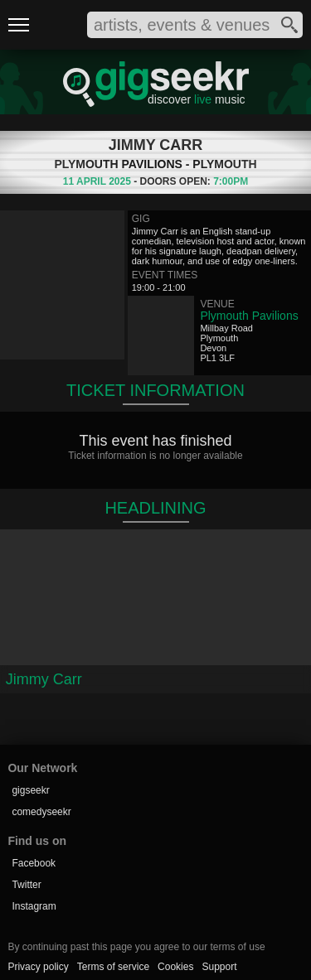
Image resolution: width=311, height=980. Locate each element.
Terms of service (113, 967)
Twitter (26, 885)
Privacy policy (38, 967)
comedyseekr (41, 812)
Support (219, 967)
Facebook (34, 863)
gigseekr (30, 790)
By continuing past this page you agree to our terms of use (136, 947)
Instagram (34, 906)
